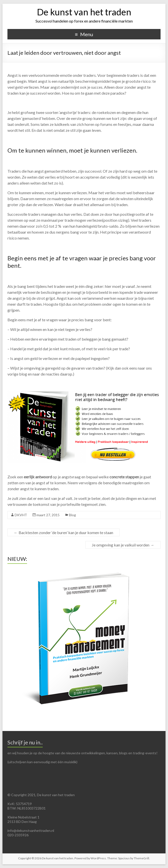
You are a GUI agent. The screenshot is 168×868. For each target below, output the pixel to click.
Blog (72, 515)
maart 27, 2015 (48, 515)
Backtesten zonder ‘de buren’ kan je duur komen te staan (64, 532)
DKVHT (21, 515)
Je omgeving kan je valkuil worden (123, 545)
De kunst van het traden (84, 12)
